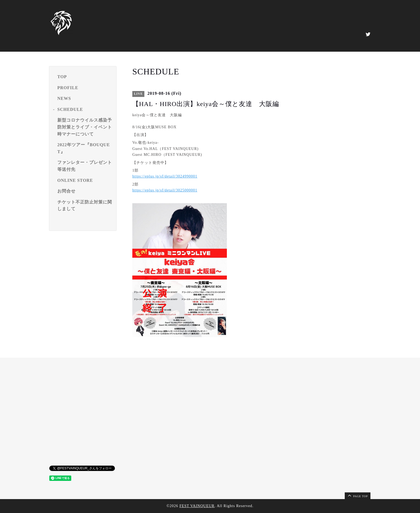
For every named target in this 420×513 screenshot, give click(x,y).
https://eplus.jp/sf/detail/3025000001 (165, 190)
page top (357, 495)
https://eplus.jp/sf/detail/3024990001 (165, 176)
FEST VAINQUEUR (197, 506)
